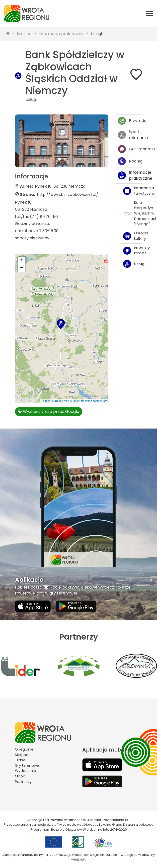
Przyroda (130, 121)
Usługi (96, 34)
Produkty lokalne (133, 251)
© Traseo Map (60, 401)
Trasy (20, 760)
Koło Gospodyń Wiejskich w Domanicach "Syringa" (133, 213)
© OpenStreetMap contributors (89, 401)
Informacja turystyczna (133, 191)
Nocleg (130, 161)
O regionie (24, 749)
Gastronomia (130, 149)
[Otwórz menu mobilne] (149, 13)
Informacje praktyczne (61, 34)
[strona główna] (8, 34)
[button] (22, 141)
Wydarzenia (26, 771)
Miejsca (24, 34)
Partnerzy (23, 782)
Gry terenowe (27, 765)
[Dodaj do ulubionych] (136, 76)
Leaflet (45, 401)
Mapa (20, 776)
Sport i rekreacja (130, 135)
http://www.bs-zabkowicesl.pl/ (68, 194)
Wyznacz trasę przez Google (49, 411)
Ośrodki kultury (133, 236)
